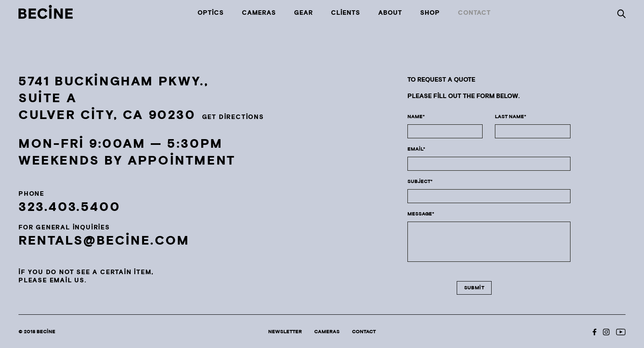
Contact (474, 13)
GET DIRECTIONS (233, 117)
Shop (430, 13)
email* (416, 149)
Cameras (259, 13)
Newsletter (285, 332)
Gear (304, 13)
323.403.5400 (69, 207)
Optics (211, 13)
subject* (420, 182)
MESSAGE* (421, 214)
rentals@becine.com (104, 241)
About (390, 13)
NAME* (416, 117)
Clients (346, 13)
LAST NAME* (511, 117)
